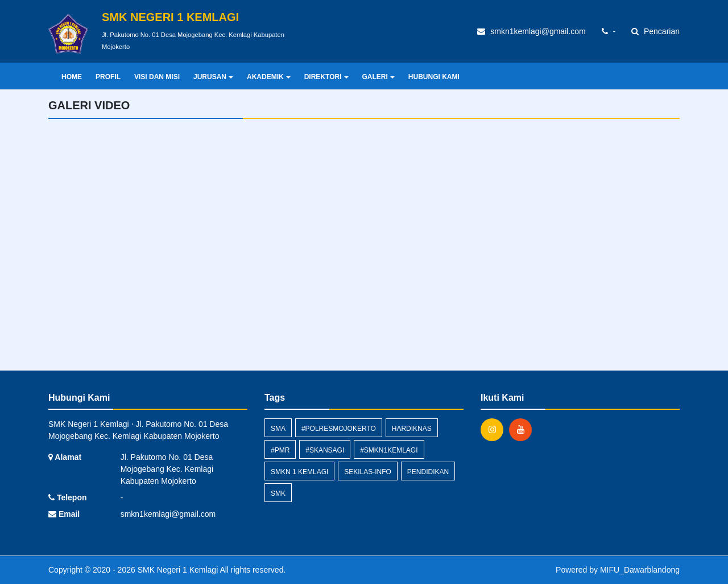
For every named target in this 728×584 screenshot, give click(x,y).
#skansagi (325, 450)
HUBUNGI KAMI (434, 77)
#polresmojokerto (339, 429)
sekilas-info (368, 472)
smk (278, 493)
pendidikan (428, 472)
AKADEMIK (269, 77)
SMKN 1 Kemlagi (299, 472)
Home (72, 77)
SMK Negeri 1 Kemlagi (177, 570)
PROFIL (108, 77)
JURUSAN (213, 77)
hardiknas (412, 429)
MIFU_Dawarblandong (640, 570)
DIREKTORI (326, 77)
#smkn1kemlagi (389, 450)
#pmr (280, 450)
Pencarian (655, 31)
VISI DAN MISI (157, 77)
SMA (278, 429)
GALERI (379, 77)
